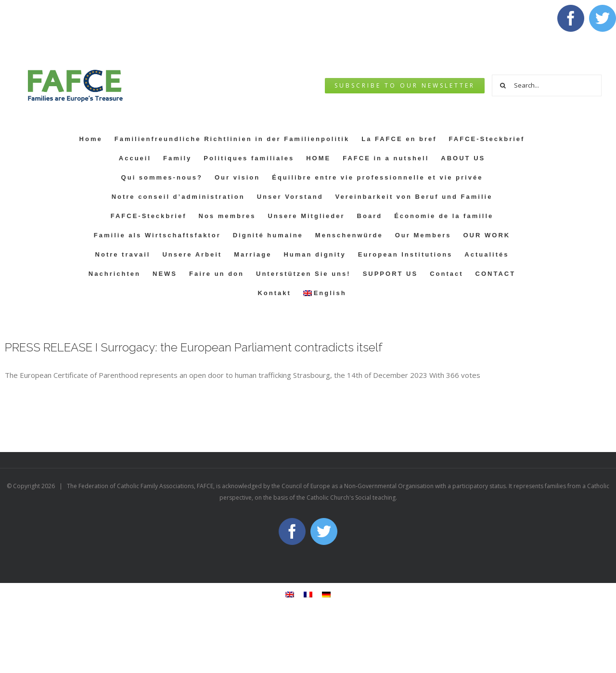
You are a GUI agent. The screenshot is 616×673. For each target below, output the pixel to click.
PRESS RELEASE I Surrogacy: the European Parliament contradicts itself (194, 347)
